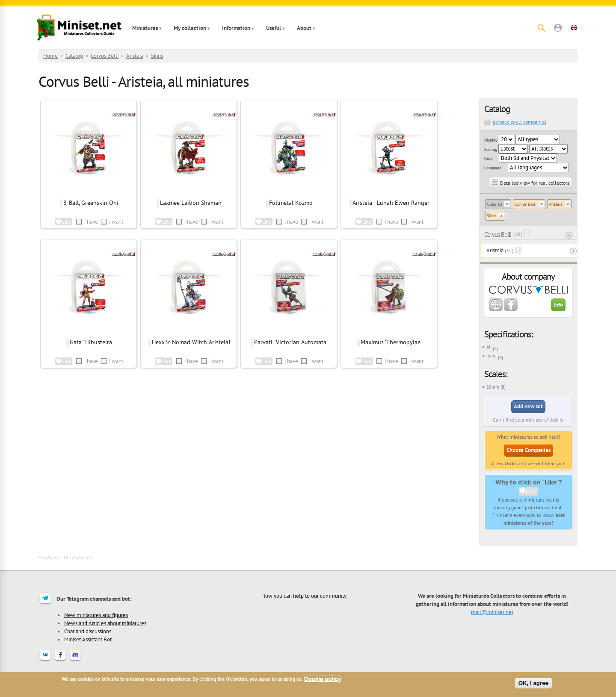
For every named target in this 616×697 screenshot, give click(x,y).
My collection (190, 28)
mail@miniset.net (492, 612)
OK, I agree (533, 683)
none (492, 356)
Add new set (528, 406)
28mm (493, 387)
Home (50, 56)
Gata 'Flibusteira (91, 342)
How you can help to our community (304, 596)
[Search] (542, 28)
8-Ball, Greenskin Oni (91, 203)
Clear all (495, 204)
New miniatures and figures (96, 615)
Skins (157, 56)
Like (531, 491)
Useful (274, 28)
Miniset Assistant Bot (88, 639)
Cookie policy (323, 679)
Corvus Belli (105, 56)
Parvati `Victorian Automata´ (291, 342)
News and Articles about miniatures (105, 623)
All (489, 347)
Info (558, 305)
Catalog (74, 56)
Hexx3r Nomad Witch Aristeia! (191, 342)
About (304, 28)
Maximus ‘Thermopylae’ (391, 342)
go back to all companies (520, 122)
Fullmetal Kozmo (291, 203)
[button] (558, 28)
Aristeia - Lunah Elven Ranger (391, 203)
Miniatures (145, 28)
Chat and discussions (88, 631)
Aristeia (135, 56)
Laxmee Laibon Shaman (191, 203)
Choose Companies (529, 450)
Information (236, 28)
